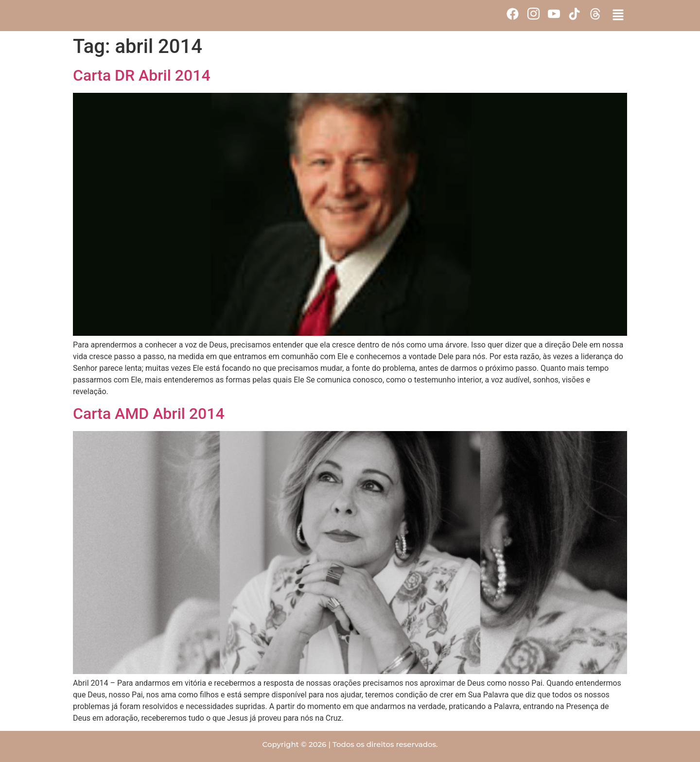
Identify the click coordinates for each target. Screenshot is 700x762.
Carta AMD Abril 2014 (149, 414)
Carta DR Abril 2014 (142, 75)
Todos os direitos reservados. (385, 744)
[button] (618, 16)
